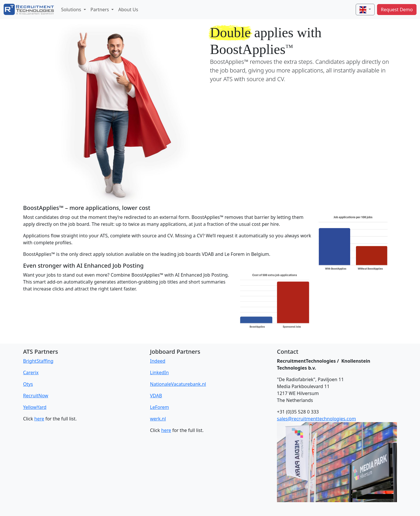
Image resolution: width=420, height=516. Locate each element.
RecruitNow (36, 396)
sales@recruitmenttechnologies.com (316, 419)
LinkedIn (159, 372)
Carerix (31, 372)
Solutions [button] (72, 10)
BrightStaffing (38, 361)
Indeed (158, 361)
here (39, 419)
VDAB (156, 396)
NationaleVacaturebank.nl (178, 384)
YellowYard (35, 407)
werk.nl (158, 419)
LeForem (160, 407)
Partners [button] (100, 10)
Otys (28, 384)
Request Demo (397, 10)
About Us (128, 10)
